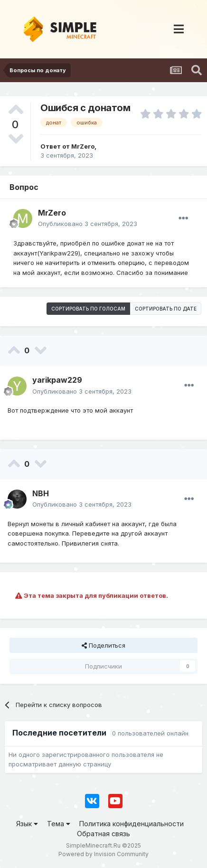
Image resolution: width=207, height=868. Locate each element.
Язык (27, 824)
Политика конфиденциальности (132, 824)
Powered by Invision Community (103, 854)
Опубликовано (88, 224)
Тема (59, 824)
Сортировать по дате (166, 309)
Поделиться (103, 645)
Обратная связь (103, 834)
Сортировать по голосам (88, 309)
